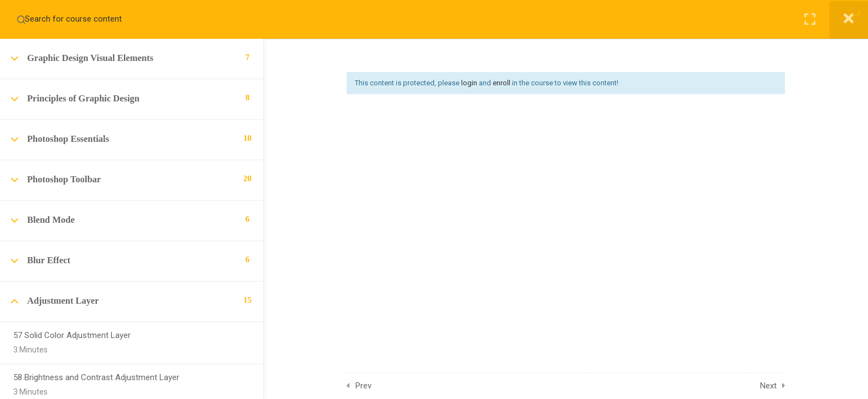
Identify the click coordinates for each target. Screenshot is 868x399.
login (469, 83)
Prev (363, 386)
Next (768, 386)
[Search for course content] (21, 19)
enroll (502, 83)
